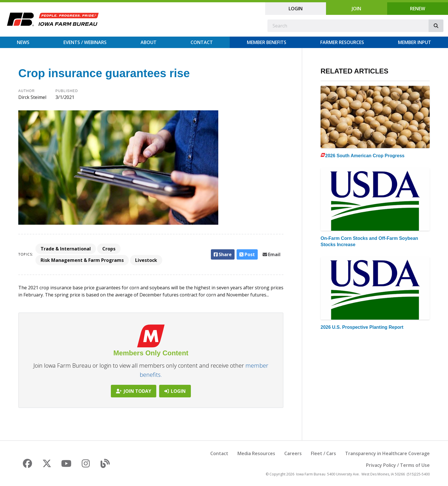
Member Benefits (267, 42)
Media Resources (256, 453)
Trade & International (66, 249)
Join (356, 9)
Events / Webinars (85, 42)
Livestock (146, 260)
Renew (418, 9)
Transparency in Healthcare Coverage (387, 453)
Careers (293, 453)
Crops (109, 249)
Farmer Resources (342, 42)
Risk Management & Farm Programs (82, 260)
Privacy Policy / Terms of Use (398, 465)
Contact (202, 42)
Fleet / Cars (323, 453)
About (149, 42)
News (23, 42)
